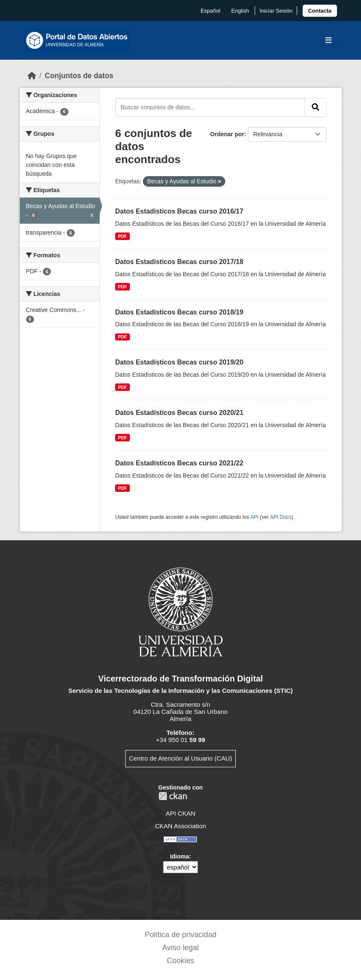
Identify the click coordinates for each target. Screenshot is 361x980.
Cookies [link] (180, 961)
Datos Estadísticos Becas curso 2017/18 (179, 262)
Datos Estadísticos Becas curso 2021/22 (179, 463)
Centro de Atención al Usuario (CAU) (180, 758)
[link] (320, 11)
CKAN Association (181, 826)
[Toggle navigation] (328, 41)
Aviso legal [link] (180, 948)
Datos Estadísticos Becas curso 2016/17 (179, 211)
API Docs (281, 517)
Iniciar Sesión (276, 11)
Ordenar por (227, 134)
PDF (123, 236)
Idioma (180, 856)
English (240, 11)
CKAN (173, 796)
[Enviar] (316, 107)
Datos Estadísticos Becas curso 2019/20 (179, 362)
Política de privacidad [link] (180, 935)
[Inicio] (32, 76)
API (254, 517)
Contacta (320, 11)
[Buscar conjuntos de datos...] (210, 107)
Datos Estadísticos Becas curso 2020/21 (179, 413)
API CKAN (180, 813)
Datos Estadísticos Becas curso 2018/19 (179, 312)
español (210, 11)
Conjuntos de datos (79, 76)
